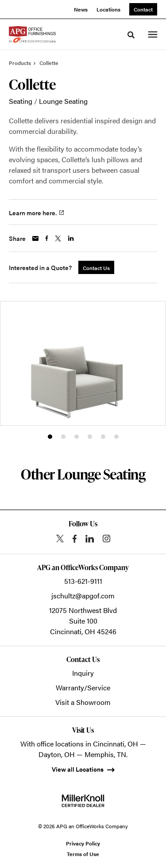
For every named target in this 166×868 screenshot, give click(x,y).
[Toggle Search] (131, 35)
